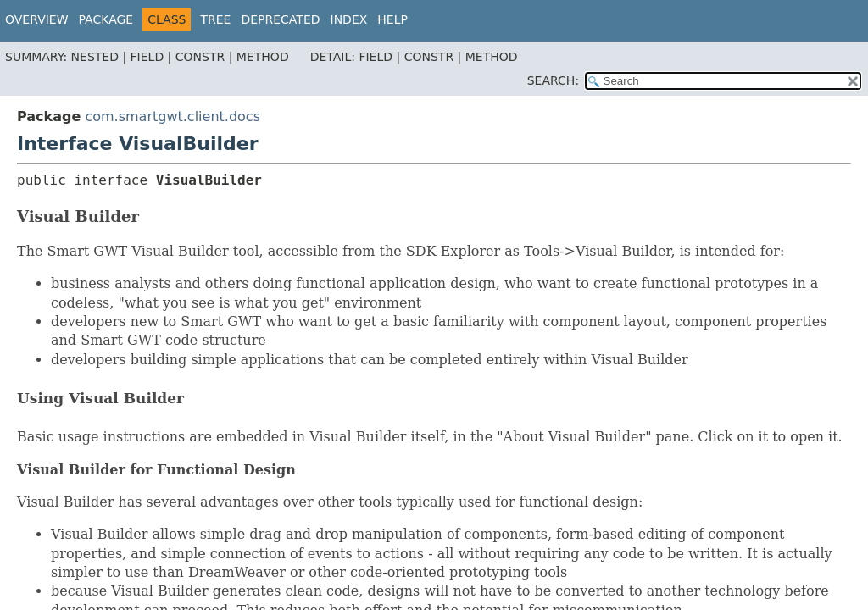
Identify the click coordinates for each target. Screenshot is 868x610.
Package (106, 19)
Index (349, 19)
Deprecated (280, 19)
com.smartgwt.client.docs (172, 116)
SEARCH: (553, 80)
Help (392, 19)
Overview (37, 19)
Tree (215, 19)
